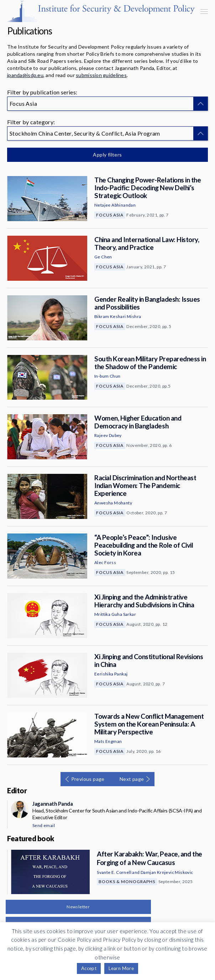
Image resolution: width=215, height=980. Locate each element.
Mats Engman (108, 741)
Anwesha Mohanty (113, 503)
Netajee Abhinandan (115, 205)
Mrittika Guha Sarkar (115, 614)
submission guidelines (101, 75)
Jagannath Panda (53, 804)
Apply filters (107, 155)
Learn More (121, 968)
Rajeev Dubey (108, 435)
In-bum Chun (107, 376)
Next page (132, 779)
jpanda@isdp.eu (25, 75)
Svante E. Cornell (114, 872)
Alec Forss (105, 562)
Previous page (88, 779)
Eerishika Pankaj (111, 674)
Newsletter (78, 907)
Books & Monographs (127, 882)
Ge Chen (103, 257)
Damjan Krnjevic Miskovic (167, 872)
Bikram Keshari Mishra (118, 316)
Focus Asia (110, 215)
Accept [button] (89, 968)
